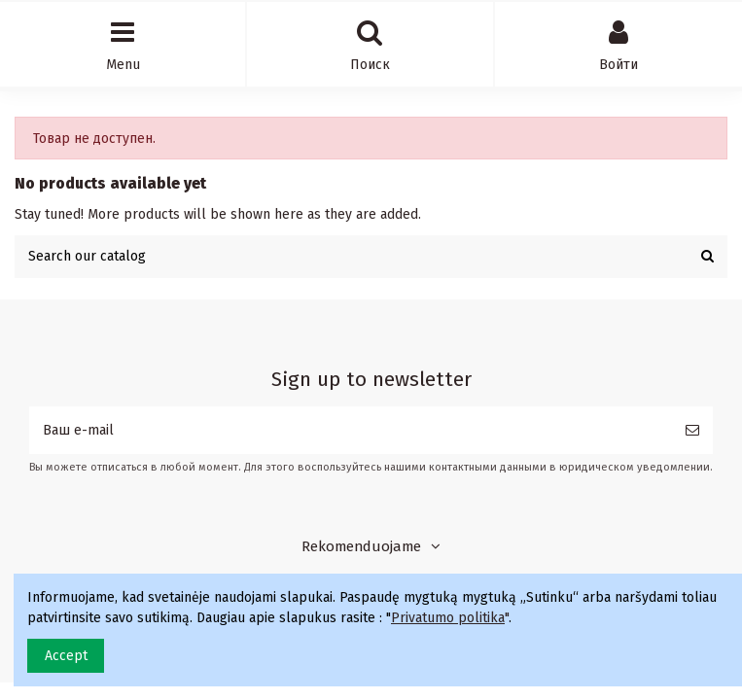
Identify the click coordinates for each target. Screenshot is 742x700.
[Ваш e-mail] (351, 430)
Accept (66, 656)
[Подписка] (692, 430)
